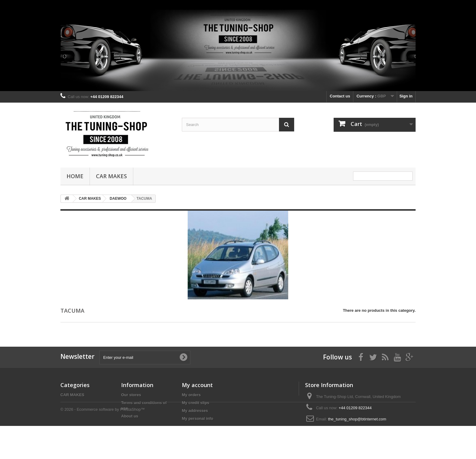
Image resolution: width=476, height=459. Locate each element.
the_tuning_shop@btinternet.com (357, 419)
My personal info (197, 418)
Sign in (406, 96)
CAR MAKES (111, 176)
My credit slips (195, 403)
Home (75, 176)
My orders (191, 395)
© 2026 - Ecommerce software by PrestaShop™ (103, 442)
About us (130, 416)
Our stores (131, 395)
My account (197, 385)
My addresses (195, 411)
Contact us (340, 96)
